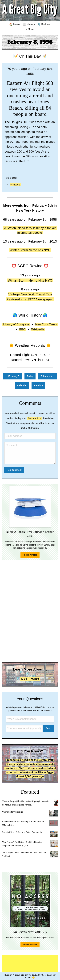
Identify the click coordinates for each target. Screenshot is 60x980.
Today (30, 376)
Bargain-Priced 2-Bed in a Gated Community (22, 832)
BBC (22, 329)
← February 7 (12, 376)
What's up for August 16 (12, 812)
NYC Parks (30, 679)
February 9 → (48, 376)
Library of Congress (16, 324)
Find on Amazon (30, 555)
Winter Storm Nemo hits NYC (30, 250)
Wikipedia (15, 185)
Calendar (22, 385)
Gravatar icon (34, 418)
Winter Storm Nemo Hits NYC (30, 280)
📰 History (29, 24)
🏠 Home (15, 24)
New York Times (46, 324)
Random (38, 385)
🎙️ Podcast (44, 24)
